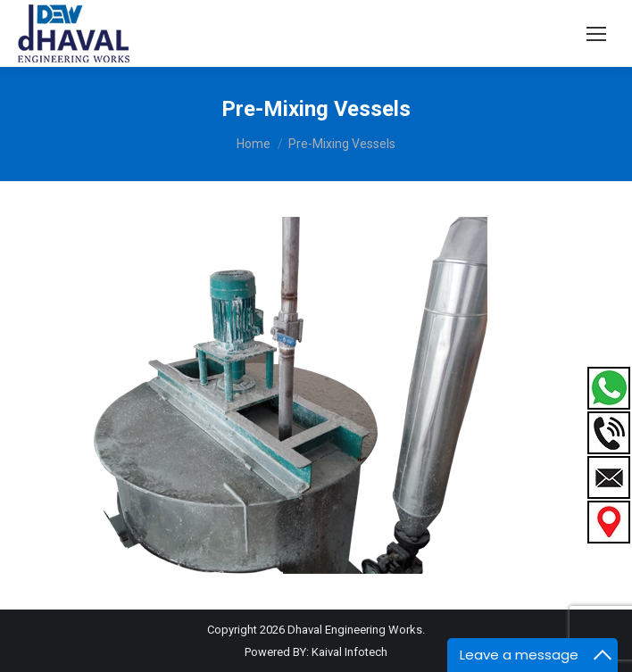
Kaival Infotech (349, 652)
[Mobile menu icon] (596, 34)
